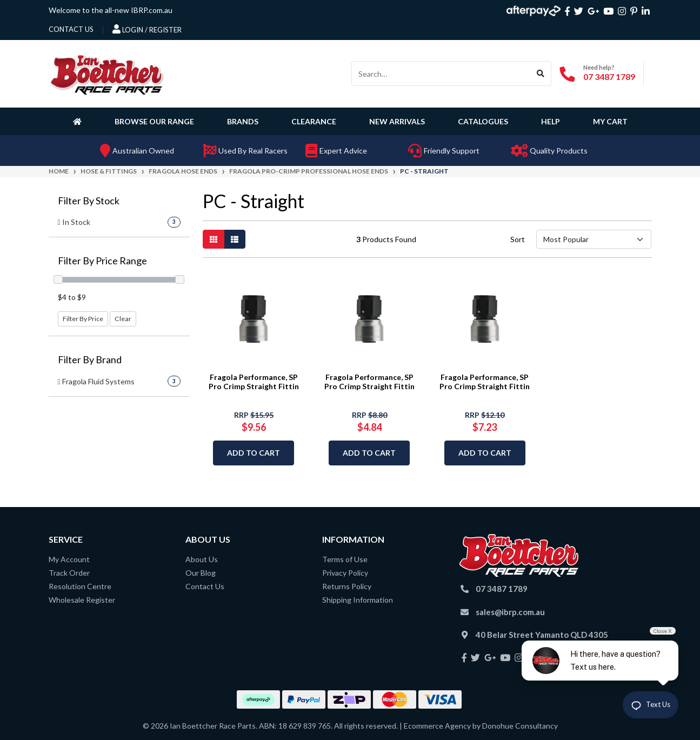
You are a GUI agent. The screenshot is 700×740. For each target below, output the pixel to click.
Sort (518, 239)
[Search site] (541, 74)
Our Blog (201, 573)
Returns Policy (347, 586)
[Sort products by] (594, 239)
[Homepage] (79, 121)
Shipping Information (358, 600)
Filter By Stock (89, 201)
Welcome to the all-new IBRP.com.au (111, 10)
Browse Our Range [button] (154, 121)
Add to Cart (254, 453)
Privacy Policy (345, 573)
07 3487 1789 (609, 76)
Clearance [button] (314, 121)
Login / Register (147, 29)
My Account (69, 559)
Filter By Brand (90, 360)
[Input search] (441, 74)
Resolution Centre (80, 586)
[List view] (235, 239)
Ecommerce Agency (437, 726)
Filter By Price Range (102, 261)
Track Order (69, 573)
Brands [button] (243, 121)
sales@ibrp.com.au (510, 612)
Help (551, 121)
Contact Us (205, 586)
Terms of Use (345, 559)
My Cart (610, 121)
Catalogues (483, 121)
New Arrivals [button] (397, 121)
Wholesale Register (82, 600)
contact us (71, 29)
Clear (123, 319)
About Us (202, 559)
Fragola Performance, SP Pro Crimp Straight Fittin (254, 382)
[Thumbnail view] (214, 239)
